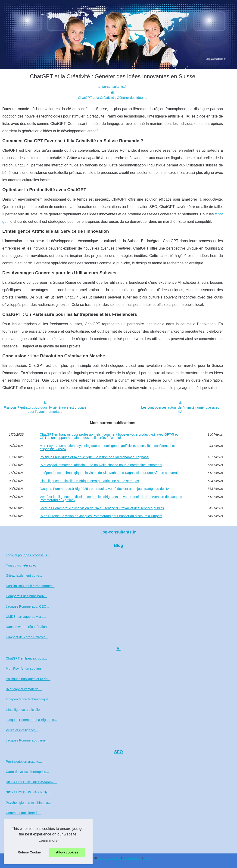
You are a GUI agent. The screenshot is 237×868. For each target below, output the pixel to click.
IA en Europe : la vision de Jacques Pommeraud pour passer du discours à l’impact (101, 516)
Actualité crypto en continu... (27, 844)
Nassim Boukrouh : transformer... (30, 586)
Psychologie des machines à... (28, 803)
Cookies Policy (132, 858)
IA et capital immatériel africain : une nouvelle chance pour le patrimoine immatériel (101, 465)
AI (113, 92)
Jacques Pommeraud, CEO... (27, 606)
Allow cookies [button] (67, 852)
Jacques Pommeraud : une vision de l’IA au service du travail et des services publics (102, 508)
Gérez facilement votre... (24, 576)
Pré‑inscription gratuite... (24, 762)
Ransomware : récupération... (28, 627)
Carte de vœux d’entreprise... (27, 772)
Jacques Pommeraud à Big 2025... (31, 720)
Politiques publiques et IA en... (28, 679)
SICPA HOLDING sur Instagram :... (32, 782)
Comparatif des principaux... (27, 596)
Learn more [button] (48, 840)
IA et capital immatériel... (24, 689)
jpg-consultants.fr (114, 87)
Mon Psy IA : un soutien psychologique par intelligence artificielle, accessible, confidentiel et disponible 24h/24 (107, 448)
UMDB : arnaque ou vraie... (26, 617)
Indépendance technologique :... (30, 699)
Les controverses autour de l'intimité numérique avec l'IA (180, 410)
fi (118, 863)
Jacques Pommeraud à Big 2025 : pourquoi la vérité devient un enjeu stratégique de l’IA (104, 489)
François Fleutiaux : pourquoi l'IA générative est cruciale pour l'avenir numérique (45, 410)
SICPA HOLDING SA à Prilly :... (29, 792)
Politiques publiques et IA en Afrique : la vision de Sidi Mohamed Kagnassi (94, 457)
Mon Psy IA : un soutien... (25, 669)
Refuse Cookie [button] (29, 852)
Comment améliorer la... (24, 813)
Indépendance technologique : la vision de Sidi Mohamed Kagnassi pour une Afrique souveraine (110, 473)
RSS (147, 858)
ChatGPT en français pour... (26, 658)
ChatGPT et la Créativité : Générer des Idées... (113, 98)
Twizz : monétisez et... (22, 565)
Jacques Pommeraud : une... (27, 740)
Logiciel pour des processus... (28, 555)
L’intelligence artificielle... (24, 710)
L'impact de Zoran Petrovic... (27, 637)
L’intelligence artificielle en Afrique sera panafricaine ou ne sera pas (89, 481)
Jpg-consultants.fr (109, 858)
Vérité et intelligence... (22, 730)
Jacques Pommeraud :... (24, 833)
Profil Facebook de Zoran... (26, 823)
